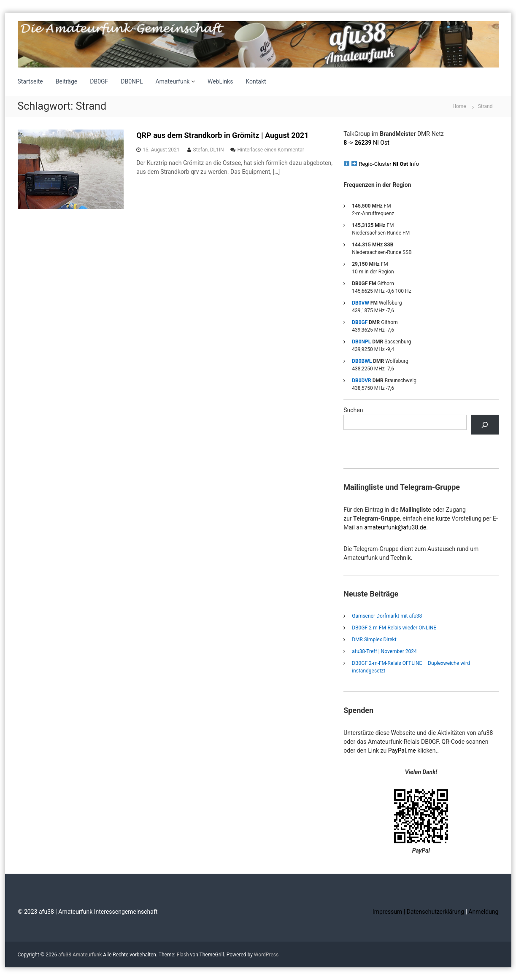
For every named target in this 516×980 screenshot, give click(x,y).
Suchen (353, 410)
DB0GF (99, 81)
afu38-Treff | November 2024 (384, 651)
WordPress (266, 955)
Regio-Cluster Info (389, 164)
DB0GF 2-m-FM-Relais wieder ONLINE (394, 628)
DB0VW (361, 303)
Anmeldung (483, 912)
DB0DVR (362, 381)
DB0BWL (362, 361)
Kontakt (256, 81)
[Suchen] (485, 425)
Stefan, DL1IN (209, 150)
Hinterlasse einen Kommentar (271, 150)
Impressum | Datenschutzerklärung (419, 912)
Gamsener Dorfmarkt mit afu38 (387, 616)
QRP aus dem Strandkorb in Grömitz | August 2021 (222, 135)
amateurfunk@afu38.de (395, 527)
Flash (183, 955)
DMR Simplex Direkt (374, 640)
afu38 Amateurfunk (80, 955)
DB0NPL (132, 81)
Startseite (30, 81)
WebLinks (220, 81)
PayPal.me (402, 751)
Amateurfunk (172, 81)
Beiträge (67, 81)
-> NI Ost (366, 143)
